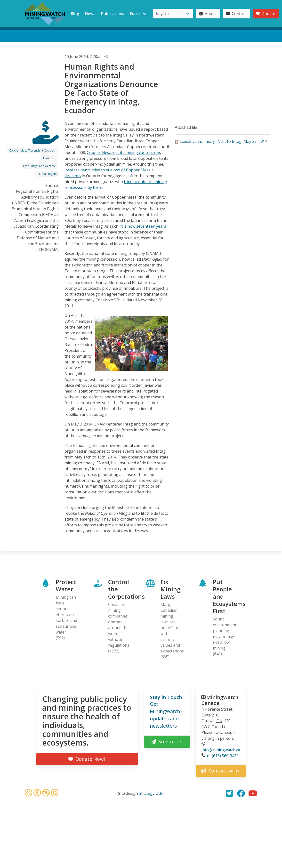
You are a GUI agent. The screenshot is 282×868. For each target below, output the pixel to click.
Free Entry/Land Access (39, 166)
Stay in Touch (166, 697)
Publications (113, 14)
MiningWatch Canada (220, 700)
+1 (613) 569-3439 (222, 756)
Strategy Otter (152, 793)
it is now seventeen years (143, 226)
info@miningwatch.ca (221, 750)
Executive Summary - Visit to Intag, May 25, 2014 (223, 141)
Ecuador (49, 158)
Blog (75, 14)
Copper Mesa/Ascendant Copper (32, 150)
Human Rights (47, 174)
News (90, 14)
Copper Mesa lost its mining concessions (124, 153)
